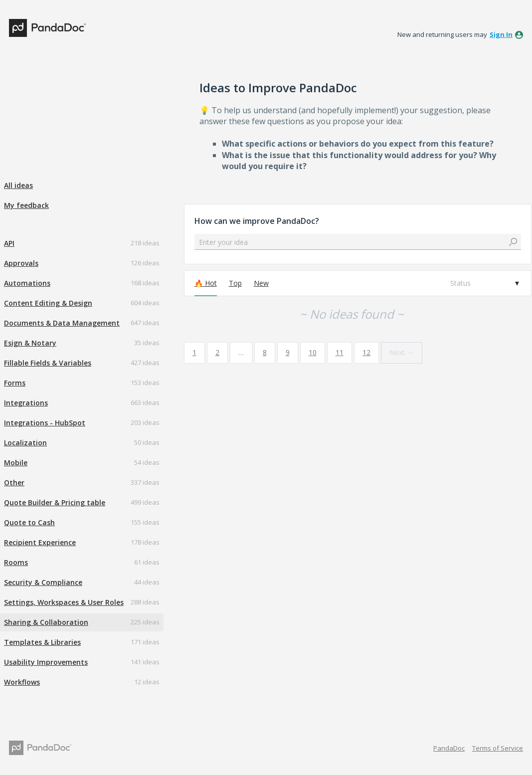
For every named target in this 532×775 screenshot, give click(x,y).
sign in (501, 34)
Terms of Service (498, 748)
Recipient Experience (40, 542)
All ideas (18, 185)
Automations (27, 283)
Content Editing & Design (48, 303)
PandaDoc (449, 748)
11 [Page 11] (340, 352)
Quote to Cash (29, 522)
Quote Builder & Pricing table (55, 502)
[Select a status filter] (484, 283)
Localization (25, 443)
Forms (15, 383)
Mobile (16, 463)
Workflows (22, 682)
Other (14, 483)
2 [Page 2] (217, 352)
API (9, 243)
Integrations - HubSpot (45, 423)
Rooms (16, 562)
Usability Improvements (46, 662)
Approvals (21, 263)
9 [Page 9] (288, 352)
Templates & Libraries (42, 642)
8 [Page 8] (265, 352)
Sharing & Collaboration (46, 622)
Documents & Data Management (62, 323)
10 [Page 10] (313, 352)
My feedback (26, 205)
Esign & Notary (30, 343)
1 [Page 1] (194, 352)
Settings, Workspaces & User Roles (64, 602)
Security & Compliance (43, 582)
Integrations (26, 403)
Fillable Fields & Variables (48, 363)
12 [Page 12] (366, 352)
